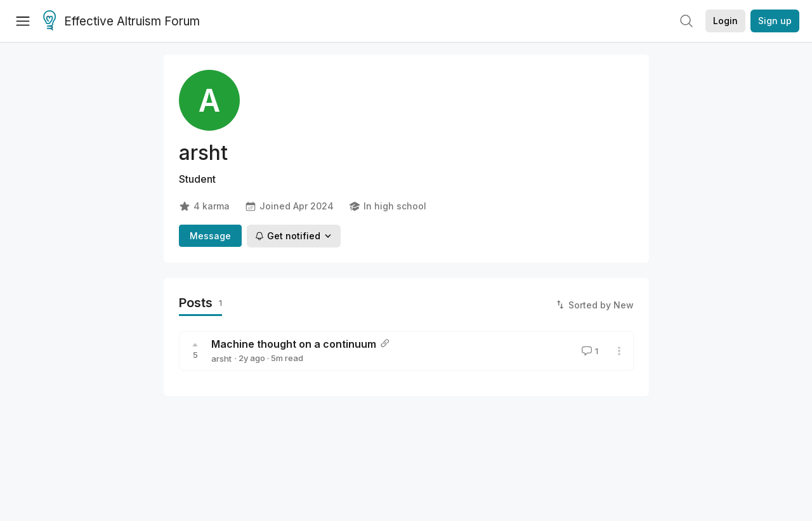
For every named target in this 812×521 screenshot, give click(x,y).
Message (210, 236)
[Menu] (23, 21)
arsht (221, 359)
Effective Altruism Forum (121, 22)
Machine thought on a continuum (294, 344)
